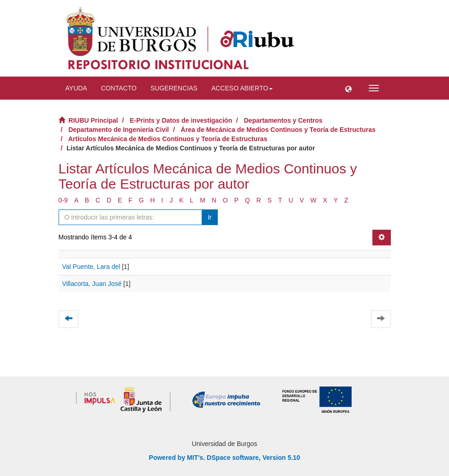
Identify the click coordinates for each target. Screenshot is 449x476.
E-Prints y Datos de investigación (181, 120)
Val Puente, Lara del (91, 267)
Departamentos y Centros (283, 120)
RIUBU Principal (93, 120)
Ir (210, 217)
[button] (348, 88)
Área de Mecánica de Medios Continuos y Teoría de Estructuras (278, 130)
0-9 (63, 200)
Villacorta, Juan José (92, 284)
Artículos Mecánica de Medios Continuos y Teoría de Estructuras (168, 139)
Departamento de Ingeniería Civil (119, 130)
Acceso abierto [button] (242, 88)
